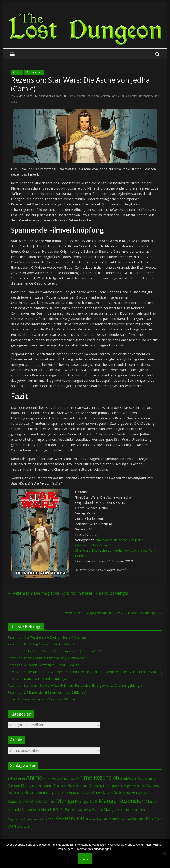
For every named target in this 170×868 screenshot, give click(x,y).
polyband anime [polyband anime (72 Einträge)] (37, 819)
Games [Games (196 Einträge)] (153, 785)
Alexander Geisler (50, 96)
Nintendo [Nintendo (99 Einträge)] (14, 810)
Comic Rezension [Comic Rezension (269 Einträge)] (71, 785)
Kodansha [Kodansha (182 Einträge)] (16, 801)
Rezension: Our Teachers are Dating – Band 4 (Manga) (47, 637)
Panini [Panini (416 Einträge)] (57, 809)
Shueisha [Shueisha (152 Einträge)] (111, 819)
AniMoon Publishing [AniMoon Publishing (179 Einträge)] (138, 778)
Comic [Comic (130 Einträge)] (38, 786)
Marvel (105, 96)
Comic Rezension (88, 96)
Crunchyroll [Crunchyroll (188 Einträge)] (99, 785)
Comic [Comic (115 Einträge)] (49, 786)
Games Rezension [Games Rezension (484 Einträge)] (27, 792)
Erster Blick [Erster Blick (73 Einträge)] (139, 786)
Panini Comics (129, 96)
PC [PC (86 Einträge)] (118, 810)
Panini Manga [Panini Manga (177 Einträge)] (104, 809)
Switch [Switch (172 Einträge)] (23, 826)
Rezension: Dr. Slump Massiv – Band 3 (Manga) (41, 644)
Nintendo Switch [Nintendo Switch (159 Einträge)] (35, 809)
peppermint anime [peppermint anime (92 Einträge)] (134, 810)
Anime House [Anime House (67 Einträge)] (51, 778)
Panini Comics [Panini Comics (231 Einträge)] (78, 809)
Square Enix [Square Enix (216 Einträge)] (143, 819)
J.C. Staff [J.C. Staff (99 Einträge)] (66, 793)
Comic (17, 72)
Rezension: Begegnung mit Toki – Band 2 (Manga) (113, 613)
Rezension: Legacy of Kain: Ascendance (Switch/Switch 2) (48, 658)
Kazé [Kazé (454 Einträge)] (97, 792)
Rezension (146, 96)
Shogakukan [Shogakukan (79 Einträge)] (94, 819)
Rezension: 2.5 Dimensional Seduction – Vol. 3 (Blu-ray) (47, 692)
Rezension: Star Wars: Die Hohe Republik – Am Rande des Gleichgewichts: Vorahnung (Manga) (75, 685)
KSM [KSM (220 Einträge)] (29, 801)
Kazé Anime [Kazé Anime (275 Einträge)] (114, 793)
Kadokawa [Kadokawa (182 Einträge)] (82, 793)
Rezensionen (34, 72)
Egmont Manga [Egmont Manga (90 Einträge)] (120, 786)
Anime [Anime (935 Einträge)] (34, 777)
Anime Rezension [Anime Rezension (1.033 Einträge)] (98, 777)
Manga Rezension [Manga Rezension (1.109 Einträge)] (122, 801)
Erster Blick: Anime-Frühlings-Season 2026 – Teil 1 (43, 699)
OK (85, 858)
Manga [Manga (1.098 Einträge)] (65, 801)
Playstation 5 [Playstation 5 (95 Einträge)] (16, 819)
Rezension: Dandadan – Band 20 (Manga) (37, 679)
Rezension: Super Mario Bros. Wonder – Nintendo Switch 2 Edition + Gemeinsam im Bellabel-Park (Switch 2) (85, 672)
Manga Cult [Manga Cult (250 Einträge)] (86, 801)
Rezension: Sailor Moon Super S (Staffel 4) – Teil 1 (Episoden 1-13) (55, 651)
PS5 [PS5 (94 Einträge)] (50, 819)
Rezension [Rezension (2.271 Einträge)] (69, 818)
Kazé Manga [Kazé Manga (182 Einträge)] (137, 793)
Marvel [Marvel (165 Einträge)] (151, 802)
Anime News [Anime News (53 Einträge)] (68, 779)
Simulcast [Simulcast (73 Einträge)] (125, 819)
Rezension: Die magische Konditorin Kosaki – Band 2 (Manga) (68, 593)
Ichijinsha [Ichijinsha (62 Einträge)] (54, 793)
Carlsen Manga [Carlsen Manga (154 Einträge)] (20, 786)
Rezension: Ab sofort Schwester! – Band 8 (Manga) (44, 665)
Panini (114, 96)
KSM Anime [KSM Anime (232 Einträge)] (45, 801)
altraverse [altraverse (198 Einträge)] (16, 778)
